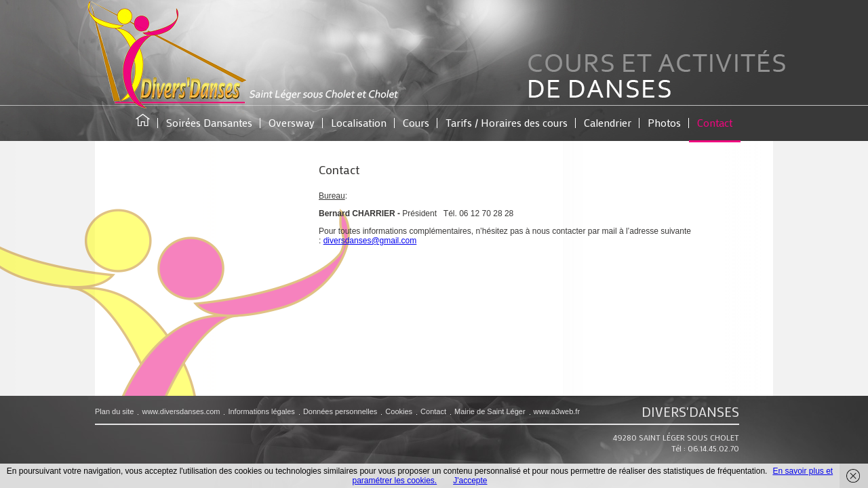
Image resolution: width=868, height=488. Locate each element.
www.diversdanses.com (181, 411)
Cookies (399, 411)
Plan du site (114, 411)
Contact (715, 122)
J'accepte (470, 481)
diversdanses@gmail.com (370, 241)
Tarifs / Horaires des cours (507, 122)
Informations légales (261, 411)
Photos (664, 122)
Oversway (292, 122)
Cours (416, 122)
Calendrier (608, 122)
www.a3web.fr (557, 411)
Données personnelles (340, 411)
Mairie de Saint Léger (490, 411)
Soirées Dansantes (209, 122)
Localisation (359, 122)
